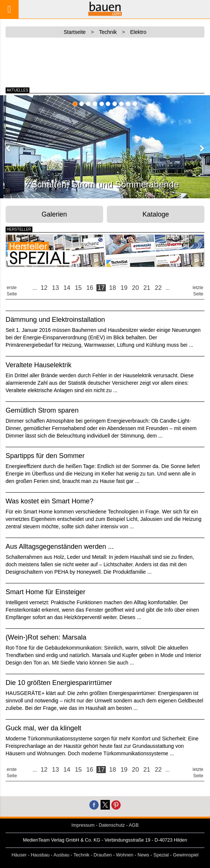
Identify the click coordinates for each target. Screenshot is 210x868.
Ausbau (62, 855)
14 (67, 288)
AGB (134, 825)
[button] (9, 148)
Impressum (83, 825)
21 (147, 288)
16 (90, 288)
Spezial (161, 855)
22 (158, 288)
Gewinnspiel (186, 855)
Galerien (54, 214)
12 (44, 288)
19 (124, 288)
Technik (81, 855)
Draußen (103, 855)
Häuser (19, 855)
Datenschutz (112, 825)
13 (56, 288)
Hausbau (40, 855)
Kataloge (156, 214)
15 (78, 288)
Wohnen (125, 855)
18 (113, 288)
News (143, 855)
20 (135, 288)
